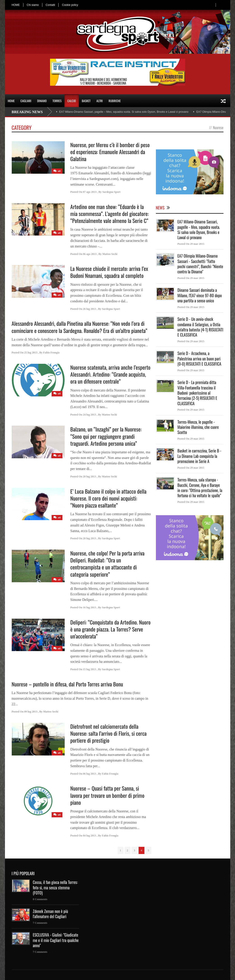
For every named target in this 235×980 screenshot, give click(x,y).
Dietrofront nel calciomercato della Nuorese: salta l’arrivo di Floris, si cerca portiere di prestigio (108, 733)
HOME (16, 5)
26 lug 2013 (89, 309)
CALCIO (72, 101)
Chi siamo (33, 5)
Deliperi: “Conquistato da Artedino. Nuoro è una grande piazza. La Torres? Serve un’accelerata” (110, 629)
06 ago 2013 (90, 254)
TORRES (57, 101)
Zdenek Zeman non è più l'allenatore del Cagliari (50, 914)
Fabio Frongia (51, 353)
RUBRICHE (115, 101)
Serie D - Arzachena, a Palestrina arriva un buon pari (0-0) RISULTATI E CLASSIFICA (200, 359)
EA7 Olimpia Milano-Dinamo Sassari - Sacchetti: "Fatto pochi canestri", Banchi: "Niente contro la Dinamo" (200, 264)
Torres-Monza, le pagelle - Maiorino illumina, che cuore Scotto (198, 427)
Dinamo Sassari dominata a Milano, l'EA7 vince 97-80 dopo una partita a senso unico (200, 295)
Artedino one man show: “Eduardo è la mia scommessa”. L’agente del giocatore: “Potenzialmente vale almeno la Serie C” (110, 214)
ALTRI (100, 101)
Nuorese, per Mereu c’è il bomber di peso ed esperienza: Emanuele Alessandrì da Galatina (110, 152)
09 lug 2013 (31, 712)
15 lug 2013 (89, 669)
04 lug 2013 (89, 836)
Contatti (50, 5)
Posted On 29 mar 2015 (191, 244)
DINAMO (42, 101)
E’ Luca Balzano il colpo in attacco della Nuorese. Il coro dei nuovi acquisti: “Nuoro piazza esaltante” (108, 498)
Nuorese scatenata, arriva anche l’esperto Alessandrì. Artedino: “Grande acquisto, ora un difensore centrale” (110, 374)
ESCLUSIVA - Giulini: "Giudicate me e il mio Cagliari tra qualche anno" (56, 940)
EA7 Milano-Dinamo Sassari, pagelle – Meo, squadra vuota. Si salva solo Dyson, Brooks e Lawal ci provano (124, 112)
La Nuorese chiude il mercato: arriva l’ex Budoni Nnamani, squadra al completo (109, 272)
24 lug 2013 (89, 415)
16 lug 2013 (89, 607)
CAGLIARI (26, 101)
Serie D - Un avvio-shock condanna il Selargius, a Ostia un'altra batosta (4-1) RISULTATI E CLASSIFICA (200, 327)
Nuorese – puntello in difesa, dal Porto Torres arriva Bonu (67, 684)
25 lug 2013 (31, 353)
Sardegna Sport (111, 192)
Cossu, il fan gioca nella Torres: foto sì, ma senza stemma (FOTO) (55, 887)
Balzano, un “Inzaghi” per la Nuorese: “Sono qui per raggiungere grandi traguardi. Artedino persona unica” (106, 436)
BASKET (86, 101)
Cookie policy (70, 5)
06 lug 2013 (89, 774)
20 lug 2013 (89, 477)
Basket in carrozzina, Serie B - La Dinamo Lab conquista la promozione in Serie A (200, 456)
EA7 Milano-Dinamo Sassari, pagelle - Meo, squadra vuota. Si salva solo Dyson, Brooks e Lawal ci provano (199, 229)
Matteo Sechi (110, 254)
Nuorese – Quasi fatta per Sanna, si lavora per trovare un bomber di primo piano (107, 795)
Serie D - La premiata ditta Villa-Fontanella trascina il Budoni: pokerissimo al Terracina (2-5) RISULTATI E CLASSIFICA (197, 393)
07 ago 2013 (90, 192)
